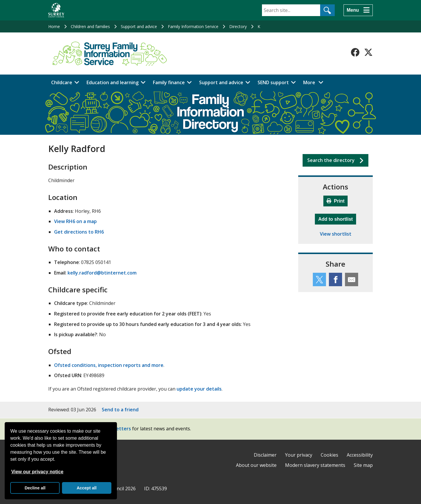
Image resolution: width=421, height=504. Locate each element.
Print (336, 201)
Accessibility (360, 455)
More (315, 82)
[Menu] (358, 10)
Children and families (90, 26)
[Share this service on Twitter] (319, 279)
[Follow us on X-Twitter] (368, 52)
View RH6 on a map (75, 221)
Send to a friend (120, 410)
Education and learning (113, 82)
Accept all (87, 488)
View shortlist (336, 234)
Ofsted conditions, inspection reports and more (109, 365)
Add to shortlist (337, 218)
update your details (199, 389)
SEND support (273, 82)
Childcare (62, 82)
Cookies (329, 455)
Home (54, 26)
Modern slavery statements (315, 465)
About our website (256, 465)
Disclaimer (265, 455)
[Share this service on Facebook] (335, 279)
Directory (238, 26)
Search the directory (331, 160)
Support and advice (139, 26)
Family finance (169, 82)
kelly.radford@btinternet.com (102, 273)
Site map (363, 465)
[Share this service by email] (352, 279)
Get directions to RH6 (79, 232)
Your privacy (299, 455)
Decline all (35, 488)
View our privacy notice (37, 472)
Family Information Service (193, 26)
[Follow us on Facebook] (355, 52)
